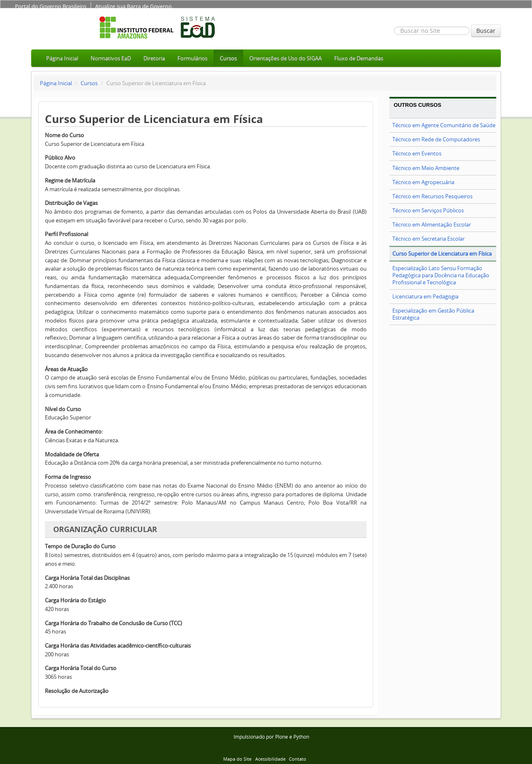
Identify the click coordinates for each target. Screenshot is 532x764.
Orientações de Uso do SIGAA (286, 58)
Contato (298, 759)
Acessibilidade (270, 759)
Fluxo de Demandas (359, 58)
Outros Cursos (417, 105)
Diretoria (154, 58)
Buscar (486, 31)
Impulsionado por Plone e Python (271, 737)
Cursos (228, 58)
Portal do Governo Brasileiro (51, 6)
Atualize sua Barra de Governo (133, 6)
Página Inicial (62, 58)
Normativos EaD (111, 58)
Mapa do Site (237, 759)
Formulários (192, 58)
